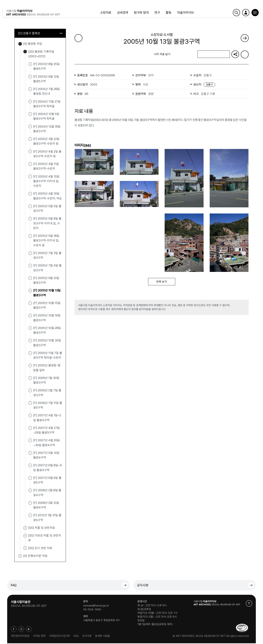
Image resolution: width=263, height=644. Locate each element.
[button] (250, 13)
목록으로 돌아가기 (90, 54)
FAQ (14, 586)
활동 (168, 13)
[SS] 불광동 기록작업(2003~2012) (25, 52)
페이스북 (14, 630)
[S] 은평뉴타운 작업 (20, 557)
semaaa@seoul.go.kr (96, 606)
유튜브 (29, 630)
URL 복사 (235, 54)
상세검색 (122, 13)
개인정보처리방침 (20, 637)
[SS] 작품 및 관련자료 (25, 529)
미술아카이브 (185, 13)
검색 (232, 13)
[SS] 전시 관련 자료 (25, 549)
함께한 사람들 (103, 637)
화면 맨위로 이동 (249, 604)
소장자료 (105, 13)
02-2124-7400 (92, 610)
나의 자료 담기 (213, 55)
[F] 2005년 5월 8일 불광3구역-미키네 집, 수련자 (47, 224)
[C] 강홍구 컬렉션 (40, 34)
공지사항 (143, 586)
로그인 (241, 13)
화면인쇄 (245, 54)
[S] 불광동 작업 (20, 45)
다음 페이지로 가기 (245, 38)
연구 (157, 13)
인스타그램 (21, 630)
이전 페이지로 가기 (78, 38)
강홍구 (209, 85)
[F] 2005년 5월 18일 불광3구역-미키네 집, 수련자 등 (46, 241)
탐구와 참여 (141, 13)
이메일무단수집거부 (60, 637)
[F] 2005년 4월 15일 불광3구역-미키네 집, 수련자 (46, 182)
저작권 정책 (39, 637)
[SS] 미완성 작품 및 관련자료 (25, 536)
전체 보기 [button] (162, 282)
